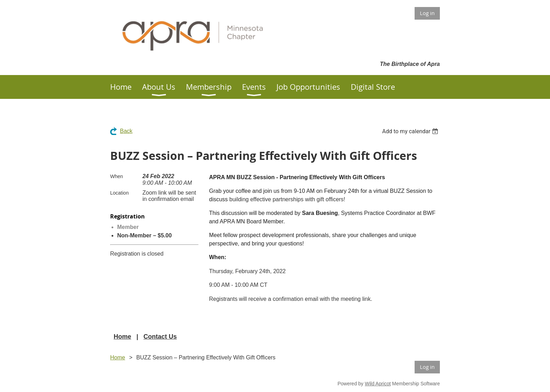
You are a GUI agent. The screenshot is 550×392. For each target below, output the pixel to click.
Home (122, 337)
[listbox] (411, 131)
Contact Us (160, 337)
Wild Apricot (378, 384)
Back (126, 131)
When (117, 176)
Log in (427, 13)
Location (119, 193)
